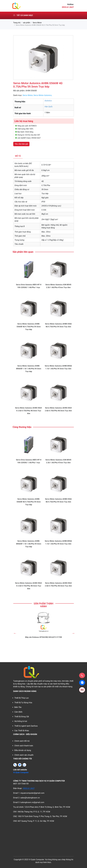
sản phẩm (27, 23)
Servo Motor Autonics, (43, 95)
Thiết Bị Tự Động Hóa (23, 703)
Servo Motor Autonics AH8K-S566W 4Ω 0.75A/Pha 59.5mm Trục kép (29, 327)
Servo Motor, (28, 95)
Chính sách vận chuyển (24, 755)
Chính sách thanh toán (24, 746)
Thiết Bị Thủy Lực (22, 698)
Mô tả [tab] (18, 156)
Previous (14, 633)
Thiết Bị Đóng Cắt (22, 717)
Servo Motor (37, 23)
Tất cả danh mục (23, 15)
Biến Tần (18, 707)
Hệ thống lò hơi (21, 721)
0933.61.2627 (29, 788)
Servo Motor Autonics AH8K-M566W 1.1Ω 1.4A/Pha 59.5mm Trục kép (29, 369)
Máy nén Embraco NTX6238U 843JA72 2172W (43, 637)
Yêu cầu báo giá (21, 144)
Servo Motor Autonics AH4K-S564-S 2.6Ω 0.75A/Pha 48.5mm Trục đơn (29, 411)
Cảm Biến (18, 712)
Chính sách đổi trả (22, 741)
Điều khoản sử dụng (23, 750)
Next (73, 633)
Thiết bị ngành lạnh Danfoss (26, 726)
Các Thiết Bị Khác (22, 731)
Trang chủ (17, 23)
